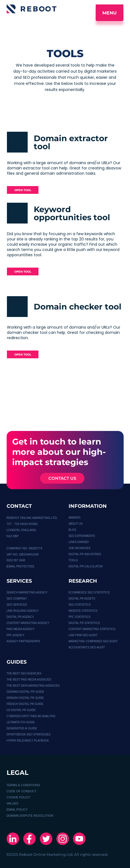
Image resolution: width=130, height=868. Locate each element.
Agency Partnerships (24, 641)
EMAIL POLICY (17, 809)
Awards (75, 518)
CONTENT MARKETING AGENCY (28, 623)
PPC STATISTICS (80, 617)
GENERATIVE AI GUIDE (22, 728)
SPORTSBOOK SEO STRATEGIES (29, 734)
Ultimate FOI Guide (21, 722)
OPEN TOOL (23, 190)
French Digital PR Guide (25, 704)
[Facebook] (29, 839)
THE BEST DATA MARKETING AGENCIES (33, 686)
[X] (46, 839)
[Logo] (32, 9)
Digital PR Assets (82, 599)
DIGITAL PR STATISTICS (84, 623)
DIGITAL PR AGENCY (20, 617)
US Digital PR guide (21, 710)
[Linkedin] (13, 839)
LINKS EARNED (79, 542)
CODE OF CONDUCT (22, 791)
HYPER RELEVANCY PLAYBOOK (28, 741)
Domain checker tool (78, 307)
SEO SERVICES (17, 605)
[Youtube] (79, 839)
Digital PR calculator (86, 566)
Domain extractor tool (71, 142)
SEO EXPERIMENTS (82, 536)
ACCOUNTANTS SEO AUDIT (87, 647)
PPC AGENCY (16, 635)
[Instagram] (63, 839)
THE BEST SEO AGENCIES (24, 673)
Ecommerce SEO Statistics (89, 592)
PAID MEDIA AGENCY (21, 629)
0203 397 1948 (16, 560)
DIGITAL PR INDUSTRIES (85, 554)
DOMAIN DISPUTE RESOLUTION (30, 816)
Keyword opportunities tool (72, 213)
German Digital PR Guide (25, 692)
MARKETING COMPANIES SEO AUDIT (93, 641)
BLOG (72, 530)
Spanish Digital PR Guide (25, 698)
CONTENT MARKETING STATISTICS (92, 629)
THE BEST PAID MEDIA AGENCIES (29, 680)
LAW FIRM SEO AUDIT (83, 635)
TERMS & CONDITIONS (23, 785)
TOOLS (73, 560)
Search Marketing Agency (27, 592)
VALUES (13, 803)
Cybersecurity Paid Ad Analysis (31, 716)
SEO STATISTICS (80, 605)
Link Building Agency (23, 611)
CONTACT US (62, 478)
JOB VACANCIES (80, 548)
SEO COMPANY (17, 599)
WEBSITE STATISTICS (83, 611)
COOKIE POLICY (19, 797)
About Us (76, 524)
